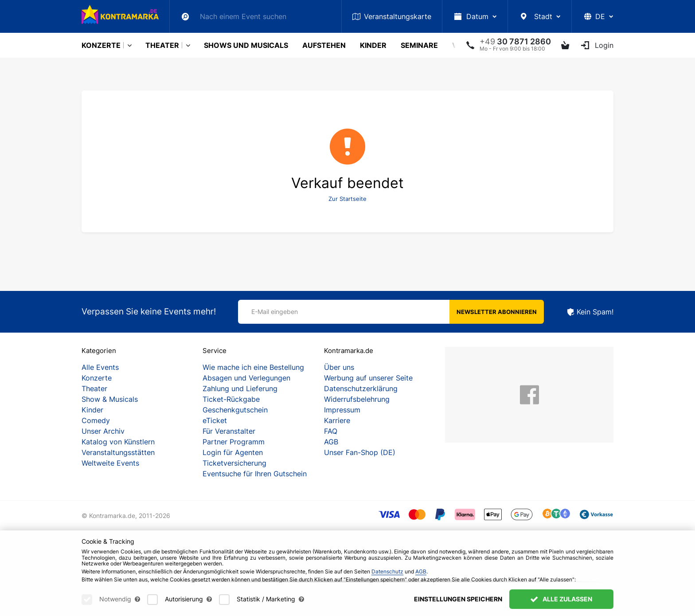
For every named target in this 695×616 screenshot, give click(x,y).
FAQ (331, 431)
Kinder (373, 45)
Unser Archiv (103, 431)
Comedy (96, 420)
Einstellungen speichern (458, 606)
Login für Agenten (233, 452)
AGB (331, 442)
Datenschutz (387, 578)
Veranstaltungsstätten (118, 452)
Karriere (337, 420)
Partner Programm (234, 442)
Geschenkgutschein (235, 410)
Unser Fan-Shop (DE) (360, 452)
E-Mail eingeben (275, 312)
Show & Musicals (110, 399)
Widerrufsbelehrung (357, 399)
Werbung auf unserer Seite (368, 378)
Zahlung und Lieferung (240, 388)
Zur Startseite (347, 199)
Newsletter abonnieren (497, 312)
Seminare (419, 45)
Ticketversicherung (234, 463)
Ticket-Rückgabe (231, 399)
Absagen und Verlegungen (246, 378)
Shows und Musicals (246, 45)
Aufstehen (324, 45)
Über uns (339, 367)
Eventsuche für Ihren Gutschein (255, 474)
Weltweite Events (110, 463)
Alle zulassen (561, 606)
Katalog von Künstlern (118, 442)
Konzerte (101, 45)
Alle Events (100, 367)
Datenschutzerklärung (361, 388)
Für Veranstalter (229, 431)
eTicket (215, 420)
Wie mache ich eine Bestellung (253, 367)
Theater (162, 45)
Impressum (342, 410)
